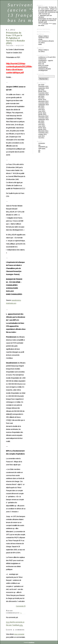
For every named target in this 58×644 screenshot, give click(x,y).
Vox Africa (41, 43)
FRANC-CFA (41, 64)
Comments (43, 147)
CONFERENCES (42, 59)
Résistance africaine (45, 69)
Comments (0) (21, 606)
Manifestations (43, 67)
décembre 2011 (43, 131)
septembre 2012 (44, 120)
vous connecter (19, 634)
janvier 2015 (42, 91)
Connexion (42, 143)
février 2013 (42, 113)
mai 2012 (41, 123)
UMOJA (40, 39)
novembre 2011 (43, 133)
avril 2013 (41, 110)
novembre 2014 (43, 93)
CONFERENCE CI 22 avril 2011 (47, 57)
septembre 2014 (44, 95)
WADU (40, 44)
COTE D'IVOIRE (42, 62)
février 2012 (42, 128)
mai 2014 (41, 98)
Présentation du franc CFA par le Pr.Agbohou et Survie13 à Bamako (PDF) (15, 38)
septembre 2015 (44, 88)
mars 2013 (42, 111)
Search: (41, 74)
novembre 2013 (43, 103)
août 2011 (42, 136)
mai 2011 (41, 138)
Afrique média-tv (44, 36)
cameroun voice (43, 38)
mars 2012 (42, 126)
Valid (42, 148)
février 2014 (42, 100)
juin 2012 (41, 121)
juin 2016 (41, 85)
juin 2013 (41, 106)
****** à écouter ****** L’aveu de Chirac (47, 25)
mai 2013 (41, 108)
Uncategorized (43, 70)
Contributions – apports (46, 61)
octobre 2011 (43, 134)
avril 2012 (41, 124)
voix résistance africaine (46, 41)
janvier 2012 (42, 129)
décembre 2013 (43, 101)
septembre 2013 (44, 105)
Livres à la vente (43, 65)
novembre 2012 (43, 118)
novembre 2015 (43, 86)
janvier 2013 (42, 115)
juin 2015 (41, 90)
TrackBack (17, 625)
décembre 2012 (43, 116)
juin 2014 (41, 96)
